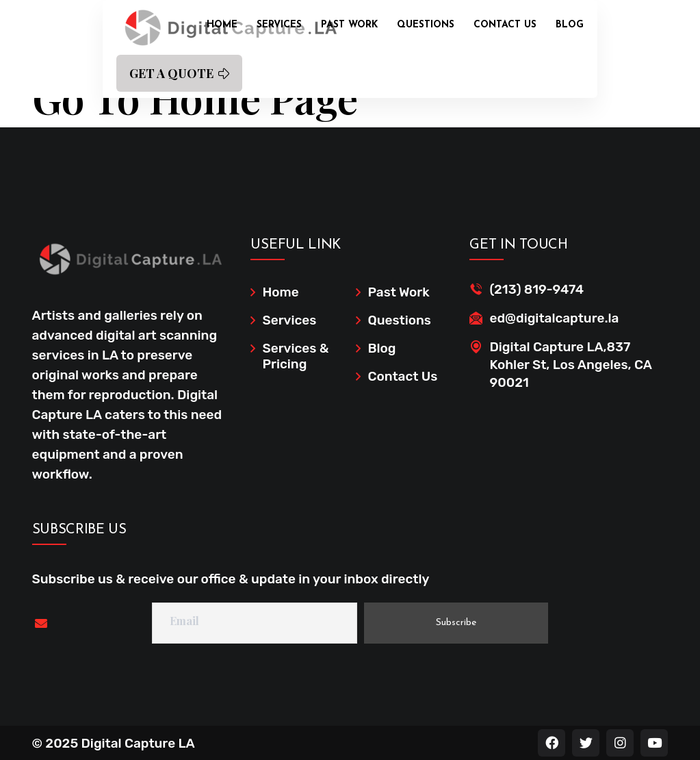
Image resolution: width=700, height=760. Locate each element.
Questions (426, 25)
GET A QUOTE (179, 73)
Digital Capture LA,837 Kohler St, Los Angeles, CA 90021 (570, 365)
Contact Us (505, 25)
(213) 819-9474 (536, 289)
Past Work (349, 25)
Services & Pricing (295, 356)
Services (279, 25)
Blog (570, 25)
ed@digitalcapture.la (554, 318)
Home (222, 25)
